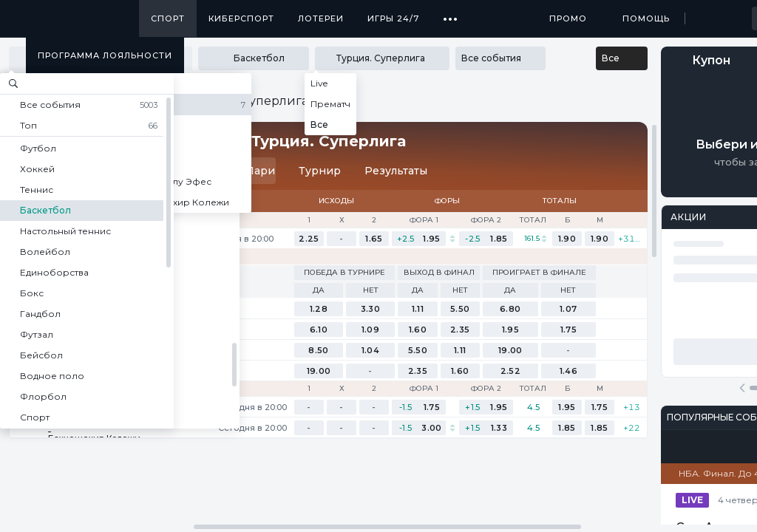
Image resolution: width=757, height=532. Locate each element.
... (451, 13)
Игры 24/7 (393, 18)
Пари (252, 171)
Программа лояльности (105, 55)
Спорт (168, 18)
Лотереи (321, 18)
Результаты (396, 171)
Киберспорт (241, 18)
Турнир (320, 171)
